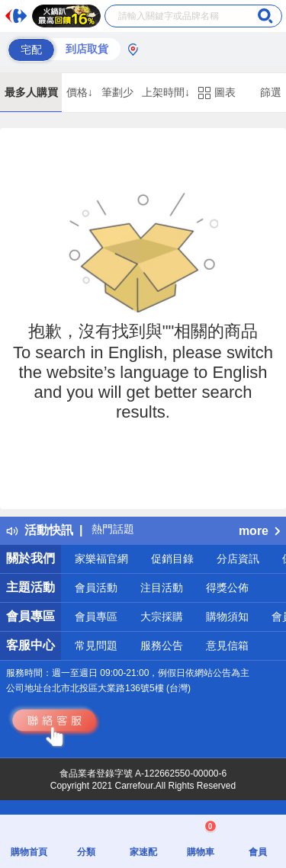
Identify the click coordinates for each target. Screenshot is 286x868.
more (259, 531)
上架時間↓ (166, 92)
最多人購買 (31, 92)
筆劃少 (117, 92)
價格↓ (80, 92)
